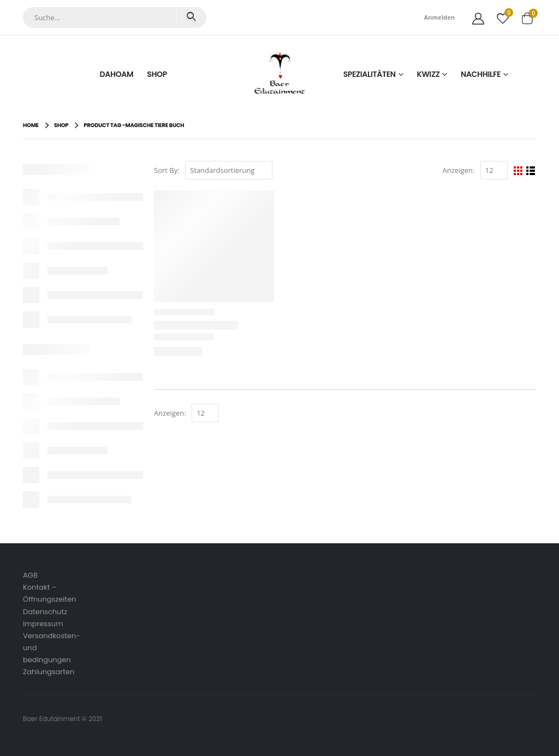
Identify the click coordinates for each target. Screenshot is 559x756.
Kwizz (428, 74)
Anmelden (439, 17)
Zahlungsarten (49, 672)
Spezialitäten (370, 74)
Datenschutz (45, 612)
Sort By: (167, 170)
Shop (157, 74)
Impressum (43, 624)
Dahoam (117, 74)
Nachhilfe (481, 74)
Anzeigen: (459, 170)
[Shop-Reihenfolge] (229, 170)
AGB (30, 575)
